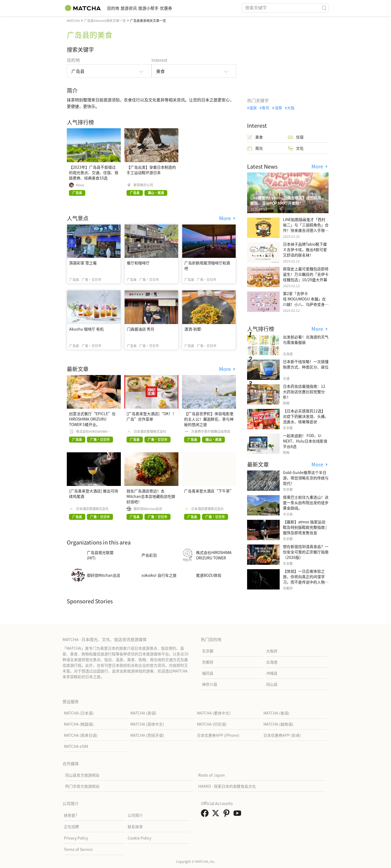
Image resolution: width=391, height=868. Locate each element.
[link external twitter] (217, 815)
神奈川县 (210, 684)
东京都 (208, 651)
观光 (255, 148)
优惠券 (192, 8)
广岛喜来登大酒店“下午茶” (209, 491)
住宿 (296, 137)
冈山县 (272, 684)
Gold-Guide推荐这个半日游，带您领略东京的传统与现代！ (306, 478)
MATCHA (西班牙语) (147, 735)
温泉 (253, 108)
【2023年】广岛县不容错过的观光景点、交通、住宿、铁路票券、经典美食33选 (94, 172)
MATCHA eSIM (76, 746)
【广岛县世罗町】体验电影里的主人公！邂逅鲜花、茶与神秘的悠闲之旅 (209, 419)
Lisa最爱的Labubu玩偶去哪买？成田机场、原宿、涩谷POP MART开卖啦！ (288, 200)
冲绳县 (272, 673)
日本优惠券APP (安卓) (282, 735)
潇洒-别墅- (193, 329)
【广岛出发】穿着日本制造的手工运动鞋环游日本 (151, 170)
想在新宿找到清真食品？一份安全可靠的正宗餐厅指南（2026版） (306, 552)
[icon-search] (324, 8)
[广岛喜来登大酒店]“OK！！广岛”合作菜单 (151, 416)
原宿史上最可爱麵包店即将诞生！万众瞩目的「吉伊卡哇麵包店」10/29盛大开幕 (306, 274)
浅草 (278, 108)
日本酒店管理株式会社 (150, 431)
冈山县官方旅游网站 (82, 775)
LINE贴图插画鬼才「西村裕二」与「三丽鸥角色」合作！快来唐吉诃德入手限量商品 (306, 228)
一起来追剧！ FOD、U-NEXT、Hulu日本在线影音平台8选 (305, 441)
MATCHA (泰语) (276, 713)
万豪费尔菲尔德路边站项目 (211, 431)
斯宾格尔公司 (143, 185)
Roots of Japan (212, 775)
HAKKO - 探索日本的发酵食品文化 (227, 786)
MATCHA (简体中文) (147, 724)
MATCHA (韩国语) (79, 724)
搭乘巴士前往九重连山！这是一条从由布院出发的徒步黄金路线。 (306, 502)
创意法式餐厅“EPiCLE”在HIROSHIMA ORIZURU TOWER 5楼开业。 (92, 419)
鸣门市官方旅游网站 (82, 786)
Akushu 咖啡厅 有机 (86, 329)
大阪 (291, 108)
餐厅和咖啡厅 (138, 263)
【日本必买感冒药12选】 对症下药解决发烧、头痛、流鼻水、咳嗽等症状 (306, 416)
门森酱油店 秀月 (141, 329)
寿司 (266, 108)
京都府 (208, 662)
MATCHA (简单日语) (81, 735)
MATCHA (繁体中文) (214, 713)
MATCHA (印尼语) (212, 724)
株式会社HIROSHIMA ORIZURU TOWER (92, 431)
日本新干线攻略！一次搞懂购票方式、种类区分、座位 (306, 364)
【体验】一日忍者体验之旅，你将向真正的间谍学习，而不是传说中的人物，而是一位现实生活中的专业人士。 (306, 582)
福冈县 (208, 673)
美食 (255, 137)
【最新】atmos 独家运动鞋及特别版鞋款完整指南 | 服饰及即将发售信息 (305, 527)
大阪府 (272, 651)
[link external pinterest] (228, 815)
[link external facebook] (206, 815)
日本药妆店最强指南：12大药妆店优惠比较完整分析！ (304, 392)
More (226, 218)
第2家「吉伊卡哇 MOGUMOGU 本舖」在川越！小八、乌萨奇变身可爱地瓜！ (306, 302)
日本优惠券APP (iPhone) (218, 735)
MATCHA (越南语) (278, 724)
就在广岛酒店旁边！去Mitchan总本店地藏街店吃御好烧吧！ (151, 496)
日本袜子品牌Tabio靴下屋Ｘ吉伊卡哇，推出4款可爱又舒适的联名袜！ (305, 249)
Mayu (80, 185)
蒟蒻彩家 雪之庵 (83, 263)
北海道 (272, 662)
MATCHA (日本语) (79, 713)
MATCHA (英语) (143, 713)
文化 (296, 148)
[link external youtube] (238, 815)
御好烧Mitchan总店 (148, 509)
